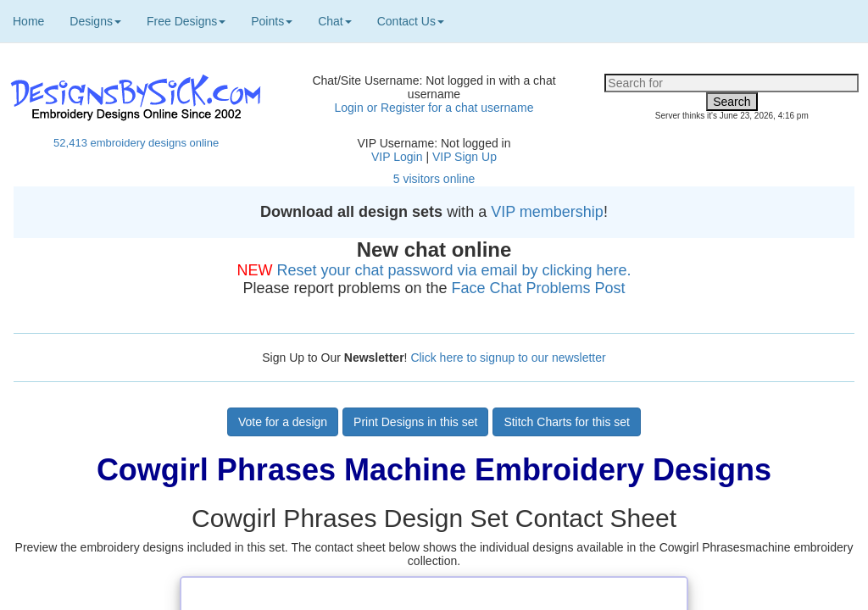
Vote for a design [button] (283, 422)
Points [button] (272, 21)
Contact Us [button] (411, 21)
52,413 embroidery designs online (136, 143)
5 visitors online (434, 179)
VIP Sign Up (465, 157)
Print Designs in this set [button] (415, 422)
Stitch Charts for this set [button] (567, 422)
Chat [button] (335, 21)
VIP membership (547, 212)
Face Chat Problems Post (539, 288)
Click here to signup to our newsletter (508, 358)
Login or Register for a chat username (434, 108)
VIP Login (397, 157)
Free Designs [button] (186, 21)
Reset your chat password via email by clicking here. (453, 270)
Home (28, 21)
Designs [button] (95, 21)
